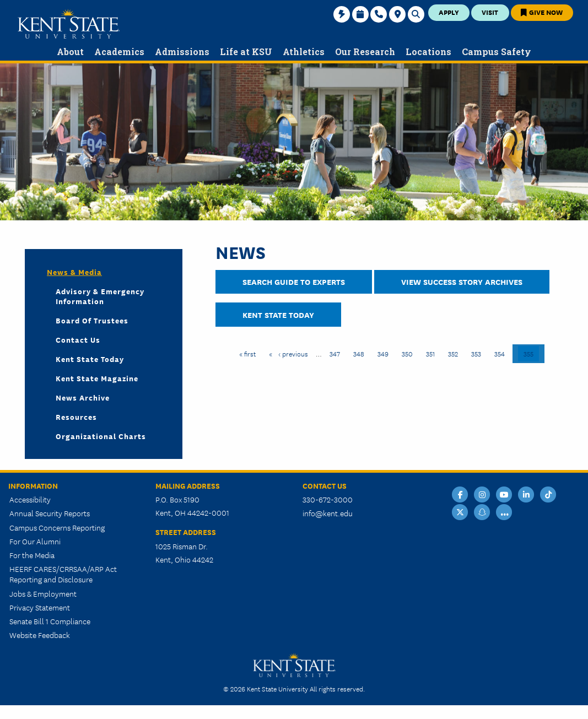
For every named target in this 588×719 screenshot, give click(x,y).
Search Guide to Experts (294, 281)
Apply (449, 12)
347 (336, 353)
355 (531, 353)
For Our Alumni (35, 541)
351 (433, 353)
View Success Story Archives (462, 281)
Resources (76, 417)
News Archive (83, 397)
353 (478, 353)
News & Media (74, 272)
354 (501, 353)
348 (360, 353)
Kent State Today (278, 314)
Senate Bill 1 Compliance (50, 621)
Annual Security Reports (50, 513)
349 (384, 353)
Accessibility (30, 499)
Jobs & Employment (43, 593)
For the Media (32, 555)
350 (409, 353)
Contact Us (78, 339)
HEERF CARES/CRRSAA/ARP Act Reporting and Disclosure (63, 574)
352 (455, 353)
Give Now (542, 12)
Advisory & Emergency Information (100, 296)
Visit (490, 12)
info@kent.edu (328, 513)
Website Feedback (40, 635)
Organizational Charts (101, 436)
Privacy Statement (40, 607)
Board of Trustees (92, 320)
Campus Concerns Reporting (57, 527)
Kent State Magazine (97, 378)
